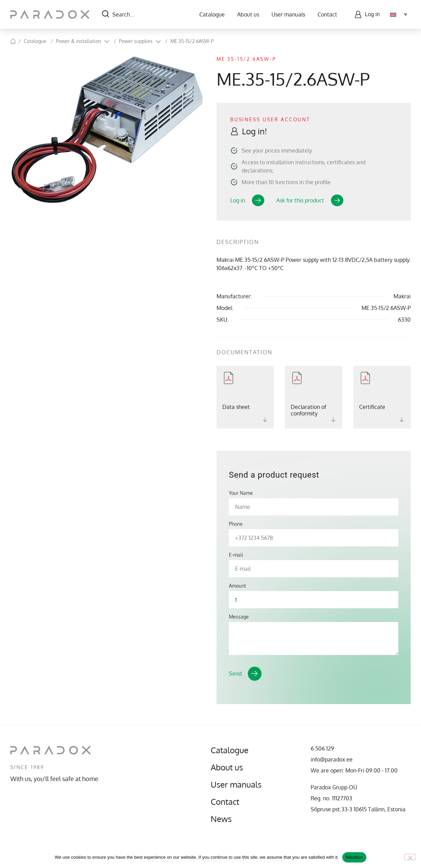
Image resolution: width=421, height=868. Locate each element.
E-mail (236, 555)
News (221, 819)
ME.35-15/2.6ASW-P (192, 41)
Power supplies (136, 41)
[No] (410, 857)
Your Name (241, 493)
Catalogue (212, 14)
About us (248, 14)
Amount (237, 586)
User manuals (288, 14)
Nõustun (354, 857)
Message (239, 617)
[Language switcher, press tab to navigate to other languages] (399, 14)
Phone (236, 524)
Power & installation (79, 41)
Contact (327, 14)
